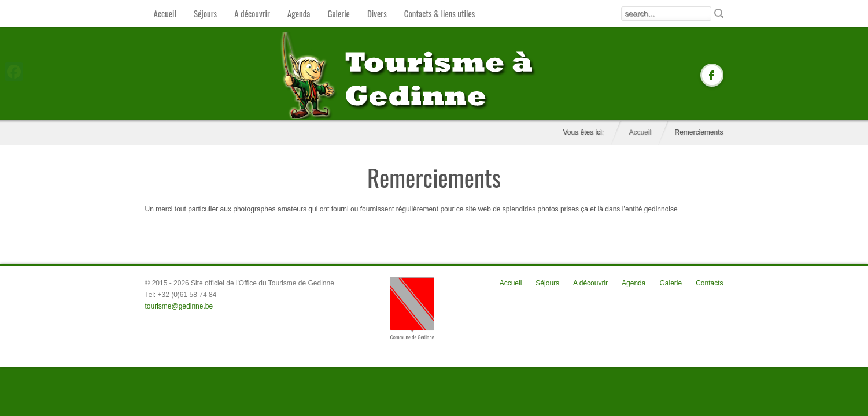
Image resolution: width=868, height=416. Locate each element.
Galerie (338, 13)
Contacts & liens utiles (440, 13)
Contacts (709, 283)
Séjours (205, 13)
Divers (377, 13)
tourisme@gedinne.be (179, 306)
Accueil (165, 13)
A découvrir (252, 13)
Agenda (299, 13)
